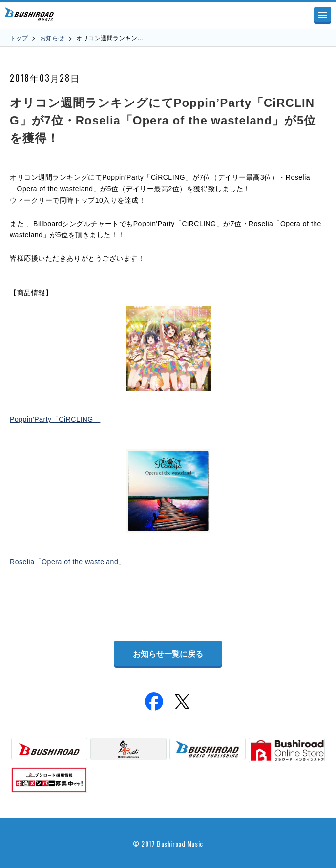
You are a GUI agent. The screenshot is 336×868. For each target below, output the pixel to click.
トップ (19, 38)
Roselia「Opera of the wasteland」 (68, 562)
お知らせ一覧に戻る (168, 654)
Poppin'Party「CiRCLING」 (55, 419)
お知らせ (52, 38)
